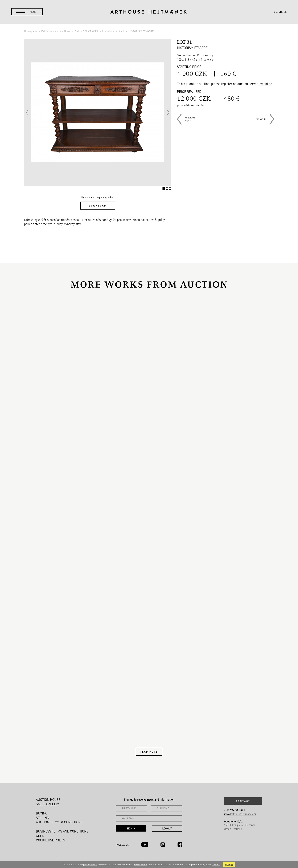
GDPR (40, 836)
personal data (140, 865)
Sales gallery (48, 804)
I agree (229, 865)
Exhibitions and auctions (56, 31)
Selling (42, 818)
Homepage (31, 31)
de (285, 12)
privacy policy (90, 865)
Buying (42, 813)
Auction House (48, 799)
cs (275, 12)
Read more (149, 752)
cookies (216, 865)
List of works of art (113, 31)
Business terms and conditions (62, 831)
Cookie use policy (51, 840)
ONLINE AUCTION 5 (86, 31)
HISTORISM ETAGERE (141, 31)
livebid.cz (265, 84)
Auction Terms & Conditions (59, 822)
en (280, 12)
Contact (243, 801)
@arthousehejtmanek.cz (240, 814)
